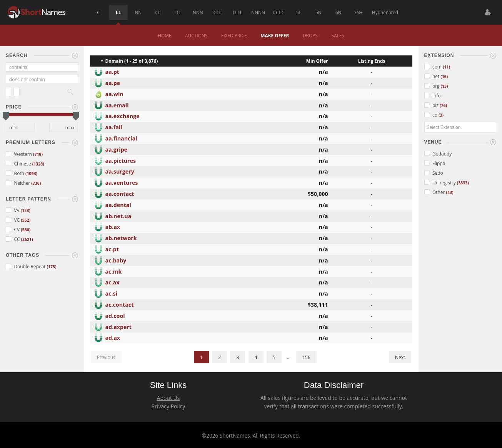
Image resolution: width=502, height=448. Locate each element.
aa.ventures (122, 182)
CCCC (279, 12)
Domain (114, 61)
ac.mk (114, 271)
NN (138, 12)
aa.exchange (123, 115)
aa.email (117, 104)
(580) (26, 230)
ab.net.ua (118, 215)
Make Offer (275, 35)
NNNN (258, 12)
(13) (444, 86)
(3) (441, 115)
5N (319, 12)
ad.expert (119, 326)
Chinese (19, 164)
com (434, 67)
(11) (446, 67)
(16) (444, 77)
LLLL (238, 12)
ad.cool (115, 315)
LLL (178, 12)
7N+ (358, 12)
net (433, 76)
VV (13, 210)
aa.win (114, 93)
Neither (18, 183)
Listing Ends (372, 61)
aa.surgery (120, 171)
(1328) (38, 164)
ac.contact (120, 304)
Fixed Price (234, 35)
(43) (449, 192)
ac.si (111, 293)
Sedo (434, 173)
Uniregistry (441, 182)
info (433, 95)
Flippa (435, 163)
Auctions (196, 35)
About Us (168, 398)
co (431, 115)
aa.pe (113, 82)
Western (19, 154)
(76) (443, 105)
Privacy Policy (168, 406)
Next (400, 357)
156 (306, 357)
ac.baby (116, 260)
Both (16, 173)
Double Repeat (26, 266)
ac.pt (112, 248)
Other (435, 192)
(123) (26, 211)
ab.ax (113, 226)
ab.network (121, 237)
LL (118, 12)
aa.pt (113, 71)
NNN (198, 12)
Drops (310, 35)
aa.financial (121, 138)
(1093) (31, 174)
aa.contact (120, 193)
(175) (52, 267)
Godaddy (438, 154)
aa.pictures (121, 160)
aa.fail (114, 126)
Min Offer (317, 61)
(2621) (27, 239)
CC (158, 12)
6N (339, 12)
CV (13, 229)
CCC (218, 12)
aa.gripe (117, 149)
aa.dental (118, 204)
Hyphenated (385, 12)
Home (164, 35)
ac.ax (113, 282)
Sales (338, 35)
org (433, 86)
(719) (38, 154)
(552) (26, 220)
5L (299, 12)
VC (13, 220)
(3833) (463, 183)
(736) (36, 183)
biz (432, 105)
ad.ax (113, 337)
